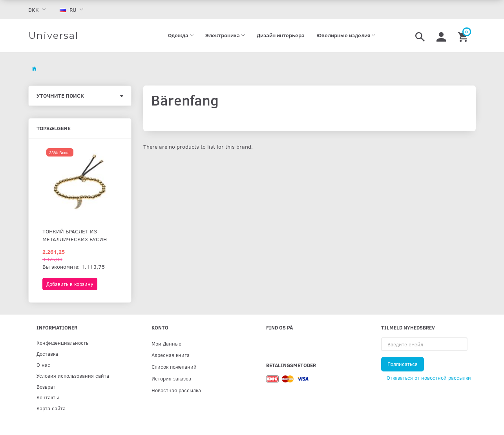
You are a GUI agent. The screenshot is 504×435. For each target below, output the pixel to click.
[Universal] (53, 36)
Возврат (46, 387)
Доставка (47, 354)
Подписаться (403, 364)
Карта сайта (51, 408)
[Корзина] (464, 36)
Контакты (48, 397)
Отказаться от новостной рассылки (429, 378)
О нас (43, 365)
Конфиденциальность (62, 343)
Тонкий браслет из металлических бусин (75, 235)
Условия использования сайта (73, 376)
